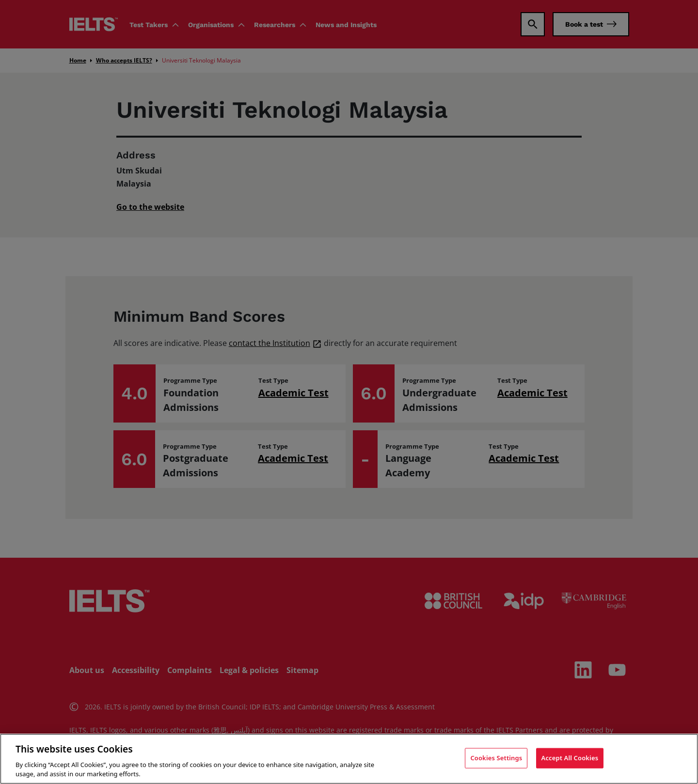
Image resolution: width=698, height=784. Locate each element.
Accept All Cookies (570, 758)
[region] (349, 759)
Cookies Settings (496, 758)
